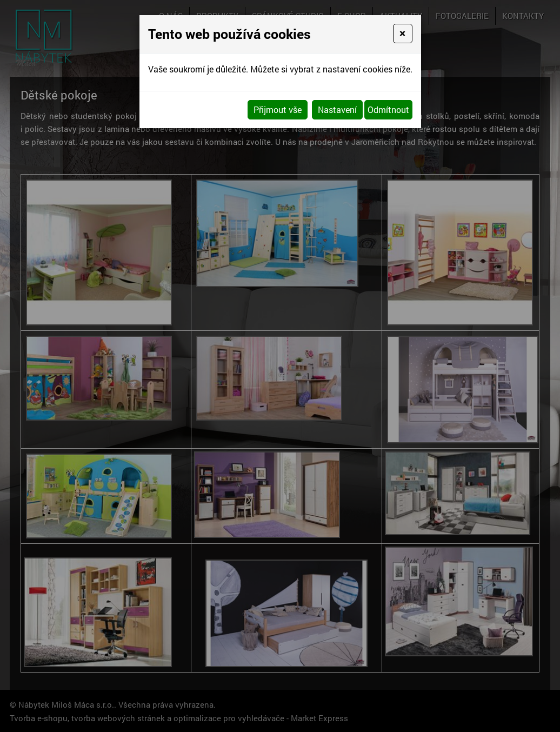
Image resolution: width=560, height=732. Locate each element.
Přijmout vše (278, 109)
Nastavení (337, 109)
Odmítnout (388, 109)
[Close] (402, 34)
